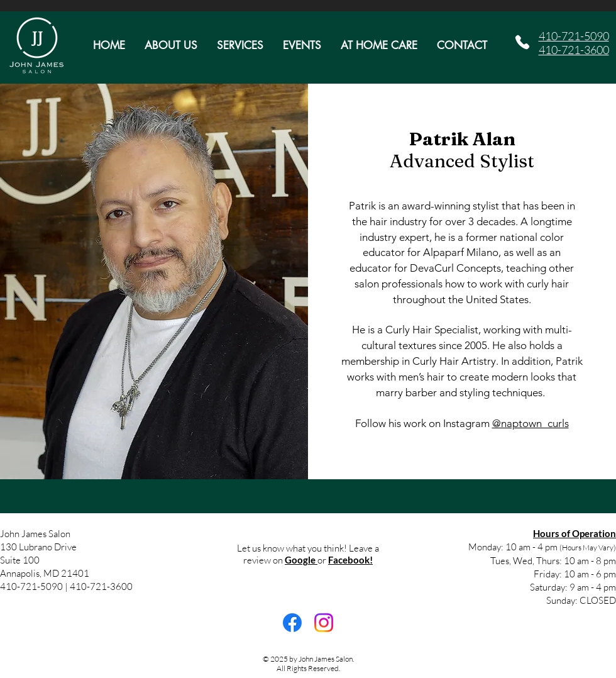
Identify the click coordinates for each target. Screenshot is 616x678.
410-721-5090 (574, 36)
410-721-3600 (574, 50)
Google (301, 560)
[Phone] (522, 42)
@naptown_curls (531, 423)
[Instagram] (324, 623)
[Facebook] (292, 623)
